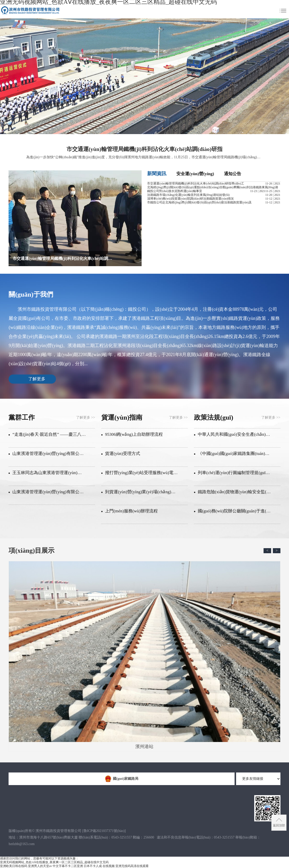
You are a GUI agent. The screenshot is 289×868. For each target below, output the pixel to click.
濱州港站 (144, 655)
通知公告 (233, 174)
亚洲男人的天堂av (40, 866)
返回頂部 (279, 825)
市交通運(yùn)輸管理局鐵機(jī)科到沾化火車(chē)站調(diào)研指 (145, 149)
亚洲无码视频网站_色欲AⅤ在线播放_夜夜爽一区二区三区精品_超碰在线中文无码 (54, 862)
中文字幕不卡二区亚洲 (68, 866)
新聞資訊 (157, 174)
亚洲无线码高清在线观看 (132, 866)
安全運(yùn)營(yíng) (195, 174)
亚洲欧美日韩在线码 (14, 866)
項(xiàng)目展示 (31, 551)
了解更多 (37, 379)
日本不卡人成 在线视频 (99, 866)
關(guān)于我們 (31, 294)
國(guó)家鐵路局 (122, 779)
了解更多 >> (86, 417)
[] (104, 831)
